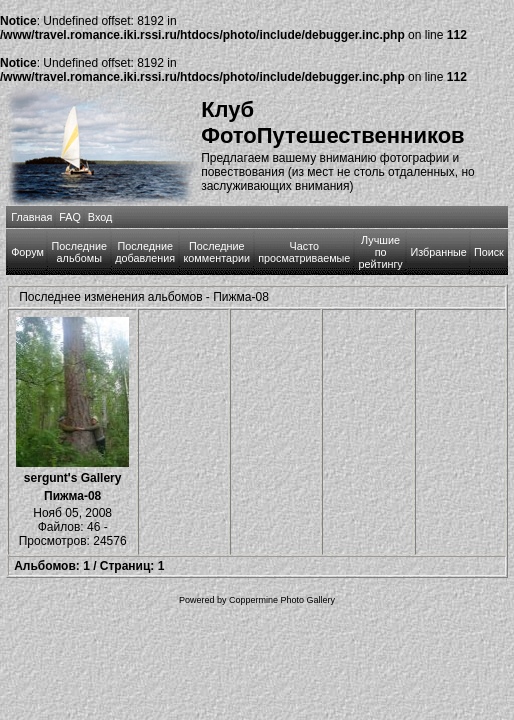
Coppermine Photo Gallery (282, 600)
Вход (100, 217)
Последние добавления (145, 252)
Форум (27, 252)
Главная (31, 217)
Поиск (489, 252)
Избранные (438, 252)
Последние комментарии (217, 252)
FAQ (70, 217)
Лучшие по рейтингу (380, 252)
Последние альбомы (80, 252)
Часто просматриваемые (304, 252)
